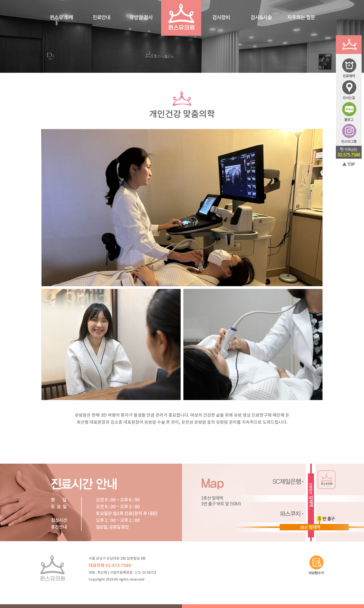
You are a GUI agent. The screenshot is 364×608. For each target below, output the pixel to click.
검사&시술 (261, 18)
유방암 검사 (141, 18)
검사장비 (221, 18)
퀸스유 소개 (61, 18)
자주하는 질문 (301, 18)
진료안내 (101, 18)
